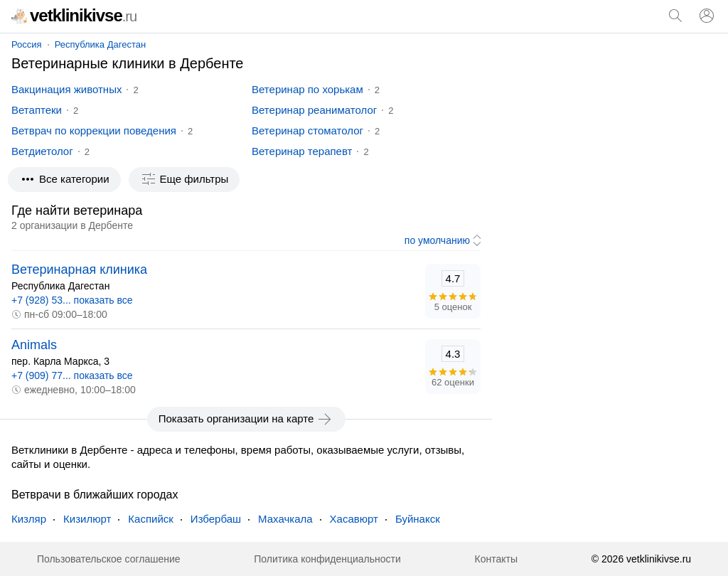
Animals (34, 345)
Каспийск (151, 519)
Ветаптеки (37, 110)
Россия (27, 44)
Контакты (496, 559)
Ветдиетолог (42, 151)
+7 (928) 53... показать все (72, 300)
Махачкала (285, 519)
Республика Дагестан (100, 44)
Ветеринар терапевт (302, 151)
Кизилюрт (87, 519)
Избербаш (216, 519)
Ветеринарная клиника (79, 270)
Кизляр (29, 519)
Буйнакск (418, 519)
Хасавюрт (354, 519)
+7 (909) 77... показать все (72, 375)
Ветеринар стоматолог (307, 130)
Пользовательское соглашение (109, 559)
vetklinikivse (74, 15)
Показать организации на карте (246, 419)
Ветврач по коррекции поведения (94, 130)
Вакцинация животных (66, 89)
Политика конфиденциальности (327, 559)
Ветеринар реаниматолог (314, 110)
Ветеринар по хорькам (307, 89)
